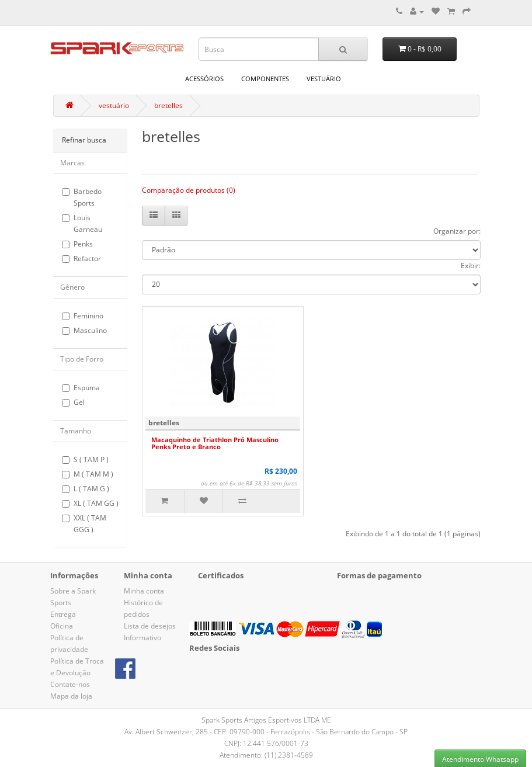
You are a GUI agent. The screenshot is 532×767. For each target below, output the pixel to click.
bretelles (168, 105)
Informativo (142, 638)
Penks (77, 244)
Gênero (72, 287)
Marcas (72, 163)
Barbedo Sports (82, 197)
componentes (265, 79)
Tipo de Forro (82, 359)
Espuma (81, 388)
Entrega (63, 614)
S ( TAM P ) (85, 459)
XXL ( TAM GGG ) (84, 524)
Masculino (84, 330)
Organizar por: (457, 231)
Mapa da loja (71, 696)
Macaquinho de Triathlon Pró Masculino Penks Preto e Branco (215, 443)
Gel (73, 402)
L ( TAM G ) (86, 489)
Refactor (81, 258)
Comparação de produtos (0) (189, 190)
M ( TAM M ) (88, 474)
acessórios (204, 79)
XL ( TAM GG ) (90, 503)
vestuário (324, 79)
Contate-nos (70, 684)
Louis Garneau (82, 223)
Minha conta (144, 591)
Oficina (62, 626)
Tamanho (76, 431)
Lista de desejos (150, 626)
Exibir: (471, 265)
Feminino (83, 316)
